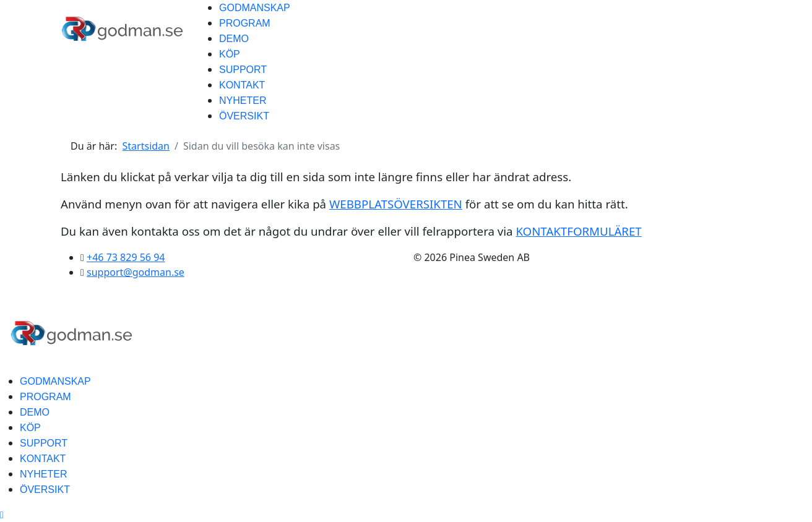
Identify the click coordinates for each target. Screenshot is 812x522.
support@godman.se (136, 272)
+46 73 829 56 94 (126, 257)
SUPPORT (243, 70)
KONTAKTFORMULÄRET (578, 231)
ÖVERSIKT (244, 116)
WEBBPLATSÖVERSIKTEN (396, 204)
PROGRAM (245, 23)
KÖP (230, 54)
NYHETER (243, 101)
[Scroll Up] (2, 515)
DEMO (234, 39)
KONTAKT (242, 85)
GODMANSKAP (255, 8)
